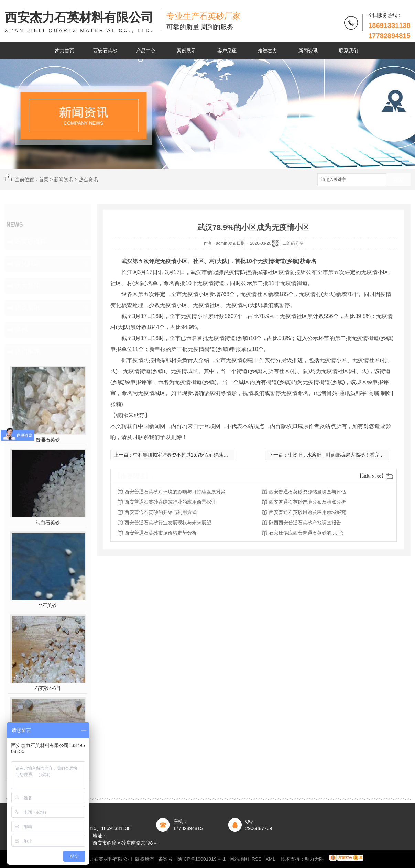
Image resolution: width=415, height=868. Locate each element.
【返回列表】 (372, 476)
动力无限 (314, 859)
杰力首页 (65, 51)
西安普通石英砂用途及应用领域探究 (307, 512)
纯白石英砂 (48, 523)
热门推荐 (28, 352)
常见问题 (28, 264)
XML (271, 859)
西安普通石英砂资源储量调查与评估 (307, 492)
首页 (44, 179)
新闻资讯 (308, 51)
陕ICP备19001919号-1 (201, 859)
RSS (257, 859)
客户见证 (227, 51)
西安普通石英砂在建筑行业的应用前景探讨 (170, 502)
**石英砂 (48, 605)
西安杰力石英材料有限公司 (79, 22)
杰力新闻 (28, 286)
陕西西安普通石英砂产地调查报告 (305, 523)
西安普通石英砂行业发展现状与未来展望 (168, 523)
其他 (21, 330)
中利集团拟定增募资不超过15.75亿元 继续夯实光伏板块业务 (198, 455)
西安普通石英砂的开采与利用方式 (161, 512)
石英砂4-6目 (47, 688)
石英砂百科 (31, 242)
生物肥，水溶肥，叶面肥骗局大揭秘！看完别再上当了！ (348, 455)
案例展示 (186, 51)
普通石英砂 (48, 440)
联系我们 (349, 51)
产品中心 (146, 51)
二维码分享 (293, 243)
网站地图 (239, 859)
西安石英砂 (105, 51)
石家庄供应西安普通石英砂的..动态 (306, 533)
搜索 (398, 180)
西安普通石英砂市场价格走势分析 (161, 533)
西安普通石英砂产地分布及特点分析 (307, 502)
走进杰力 (267, 51)
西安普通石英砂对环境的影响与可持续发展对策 (175, 492)
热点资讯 (88, 179)
